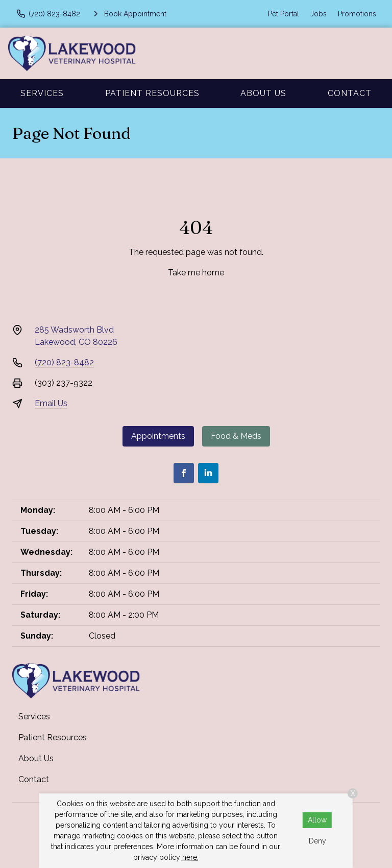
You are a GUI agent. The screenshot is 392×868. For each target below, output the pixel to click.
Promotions (357, 14)
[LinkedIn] (208, 473)
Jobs (318, 14)
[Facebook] (184, 473)
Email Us (51, 403)
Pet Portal (284, 14)
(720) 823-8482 (64, 362)
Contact (350, 93)
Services (42, 93)
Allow (317, 820)
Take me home (196, 273)
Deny (317, 841)
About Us (263, 93)
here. (190, 857)
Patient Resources (152, 93)
